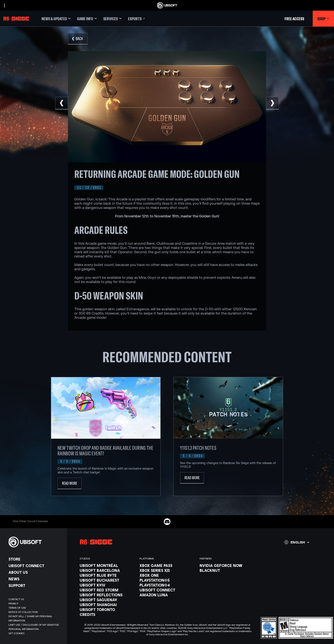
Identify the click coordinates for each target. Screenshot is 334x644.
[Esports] (137, 19)
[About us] (36, 572)
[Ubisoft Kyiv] (107, 585)
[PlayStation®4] (167, 585)
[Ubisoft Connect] (36, 566)
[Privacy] (36, 604)
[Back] (78, 39)
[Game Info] (87, 19)
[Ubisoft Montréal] (107, 565)
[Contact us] (36, 599)
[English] (297, 542)
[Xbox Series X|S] (167, 570)
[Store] (36, 559)
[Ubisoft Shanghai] (107, 605)
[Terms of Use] (36, 608)
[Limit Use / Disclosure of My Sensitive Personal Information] (36, 627)
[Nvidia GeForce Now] (227, 565)
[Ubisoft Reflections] (107, 595)
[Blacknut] (227, 570)
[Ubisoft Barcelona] (107, 570)
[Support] (36, 585)
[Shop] (323, 19)
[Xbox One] (167, 575)
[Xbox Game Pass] (167, 565)
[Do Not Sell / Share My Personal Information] (36, 618)
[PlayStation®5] (167, 580)
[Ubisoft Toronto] (107, 609)
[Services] (112, 19)
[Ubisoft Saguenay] (107, 600)
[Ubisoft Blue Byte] (107, 575)
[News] (36, 579)
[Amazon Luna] (167, 595)
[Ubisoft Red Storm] (107, 590)
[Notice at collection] (36, 612)
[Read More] (70, 484)
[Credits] (107, 614)
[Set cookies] (17, 633)
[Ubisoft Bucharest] (107, 580)
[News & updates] (56, 19)
